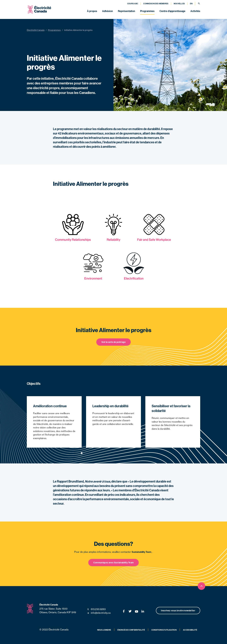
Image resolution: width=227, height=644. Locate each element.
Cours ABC (133, 4)
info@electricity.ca (99, 613)
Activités (195, 11)
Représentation (127, 11)
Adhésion (108, 11)
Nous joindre (104, 630)
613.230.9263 (97, 609)
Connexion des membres (156, 4)
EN (191, 4)
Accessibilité (190, 630)
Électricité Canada (36, 30)
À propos (92, 11)
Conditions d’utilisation (164, 630)
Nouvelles (179, 4)
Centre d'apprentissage (172, 11)
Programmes (147, 11)
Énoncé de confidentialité (131, 630)
